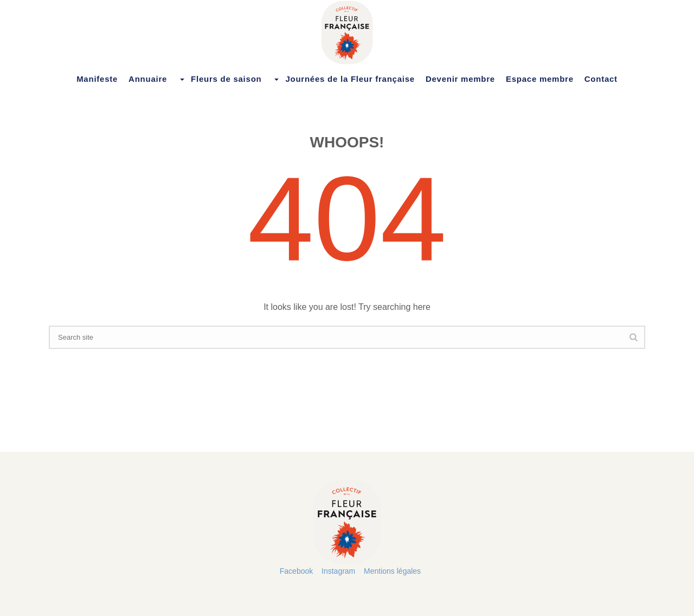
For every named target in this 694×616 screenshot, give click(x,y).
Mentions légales (392, 571)
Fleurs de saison (220, 79)
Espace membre (540, 79)
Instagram (338, 571)
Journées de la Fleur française (343, 79)
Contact (601, 79)
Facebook (296, 571)
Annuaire (148, 79)
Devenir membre (460, 79)
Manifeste (97, 79)
